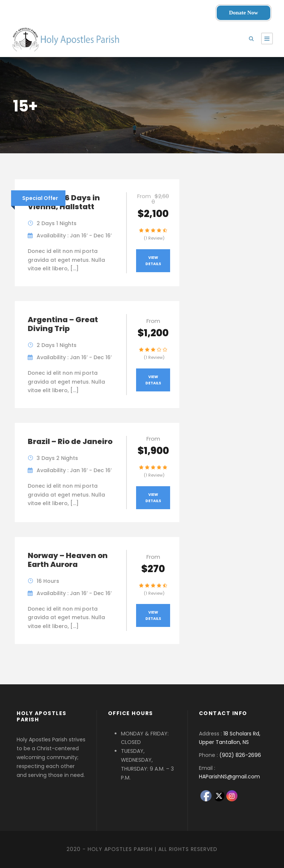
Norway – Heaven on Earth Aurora (68, 560)
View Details (153, 261)
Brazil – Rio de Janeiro (70, 441)
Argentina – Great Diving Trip (63, 324)
